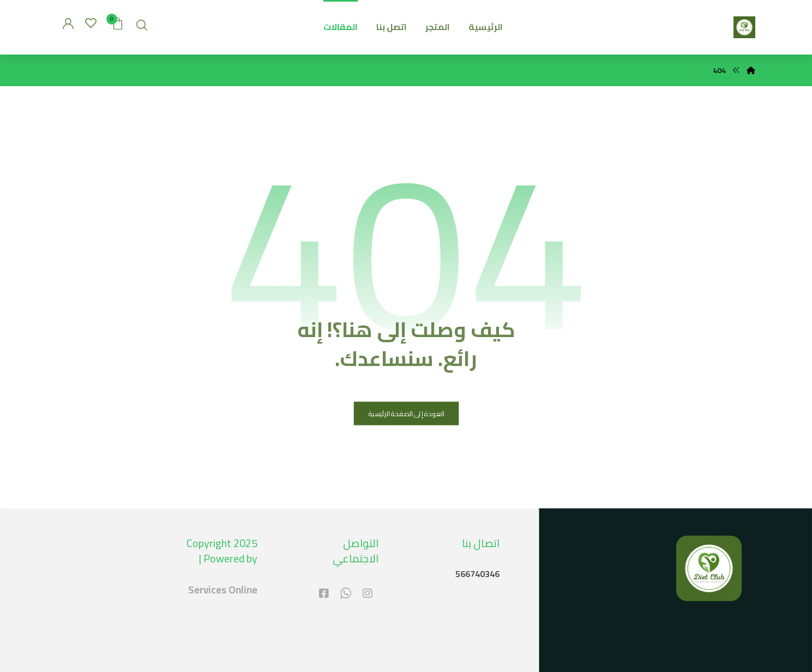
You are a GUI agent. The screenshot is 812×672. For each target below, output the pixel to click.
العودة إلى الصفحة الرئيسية (406, 414)
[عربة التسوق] (118, 22)
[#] (368, 593)
